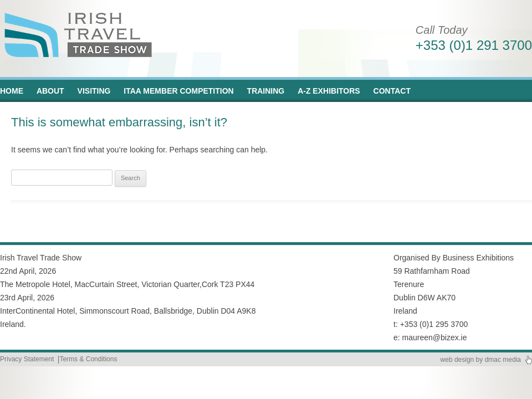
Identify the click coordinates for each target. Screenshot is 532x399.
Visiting (94, 91)
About (50, 91)
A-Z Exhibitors (329, 91)
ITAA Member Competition (178, 91)
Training (266, 91)
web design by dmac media (481, 360)
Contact (392, 91)
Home (12, 91)
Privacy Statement (27, 359)
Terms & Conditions (88, 359)
